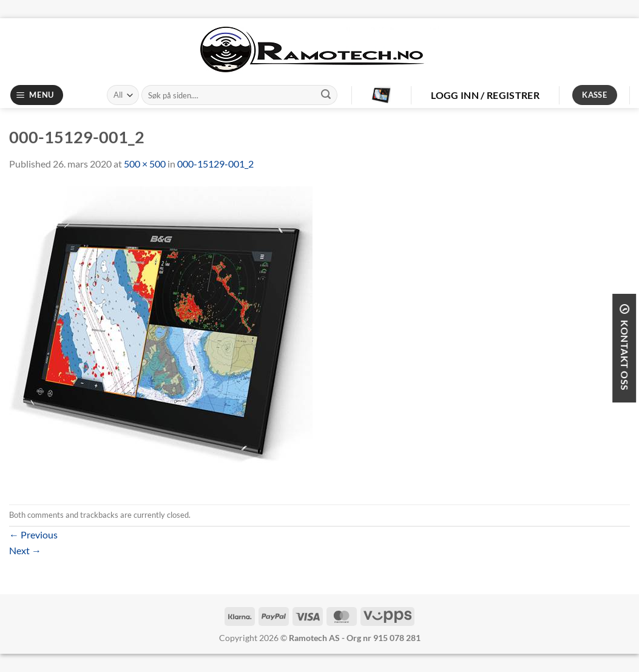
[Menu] (37, 95)
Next (25, 550)
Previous (33, 535)
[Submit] (326, 95)
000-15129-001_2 (215, 164)
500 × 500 (145, 164)
